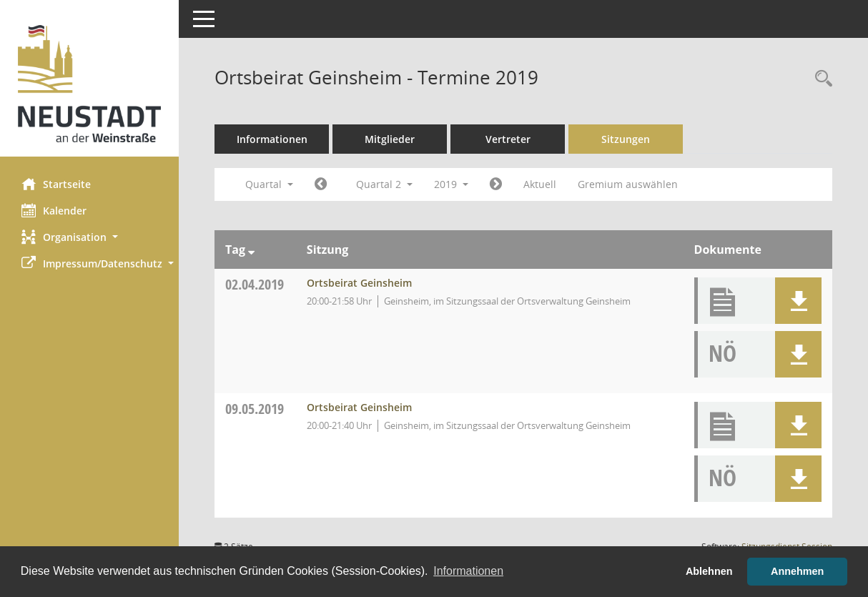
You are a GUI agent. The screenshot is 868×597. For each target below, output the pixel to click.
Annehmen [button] (797, 571)
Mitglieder (390, 139)
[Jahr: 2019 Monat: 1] (321, 184)
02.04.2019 (255, 284)
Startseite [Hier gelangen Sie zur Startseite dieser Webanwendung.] (56, 184)
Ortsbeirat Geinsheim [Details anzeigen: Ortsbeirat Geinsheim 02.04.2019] (359, 283)
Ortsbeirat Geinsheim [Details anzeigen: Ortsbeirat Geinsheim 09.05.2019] (359, 407)
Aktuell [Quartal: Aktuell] (540, 184)
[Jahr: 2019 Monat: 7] (496, 184)
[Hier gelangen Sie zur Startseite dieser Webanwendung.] (89, 84)
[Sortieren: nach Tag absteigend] (251, 250)
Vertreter (508, 139)
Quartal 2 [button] (384, 184)
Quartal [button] (269, 184)
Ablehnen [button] (709, 571)
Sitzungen (626, 139)
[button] (89, 237)
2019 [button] (451, 184)
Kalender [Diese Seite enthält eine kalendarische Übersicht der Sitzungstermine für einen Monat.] (54, 210)
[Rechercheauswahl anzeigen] (820, 79)
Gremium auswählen (628, 184)
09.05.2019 (255, 409)
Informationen (272, 139)
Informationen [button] (468, 571)
